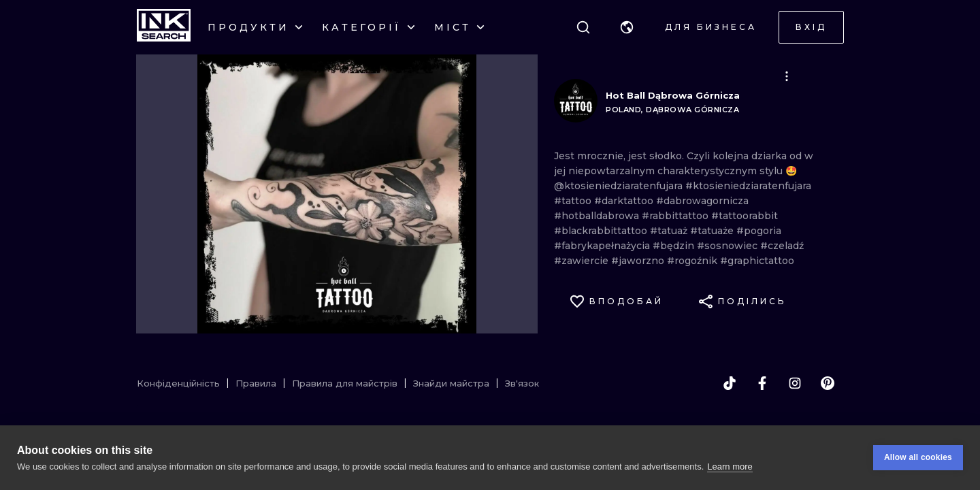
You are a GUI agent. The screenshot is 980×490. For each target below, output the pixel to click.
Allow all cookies (918, 457)
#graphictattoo (757, 261)
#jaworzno (639, 261)
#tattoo (574, 201)
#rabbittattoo (676, 216)
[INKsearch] (164, 27)
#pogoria (759, 231)
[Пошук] (583, 27)
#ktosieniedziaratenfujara (748, 186)
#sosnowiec (729, 246)
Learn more (730, 467)
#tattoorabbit (745, 216)
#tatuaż (670, 231)
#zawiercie (583, 261)
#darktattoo (625, 201)
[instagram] (795, 383)
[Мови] (627, 27)
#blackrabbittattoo (602, 231)
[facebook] (762, 383)
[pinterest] (828, 383)
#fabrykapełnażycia (603, 246)
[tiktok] (730, 383)
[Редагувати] (787, 76)
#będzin (675, 246)
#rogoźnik (693, 261)
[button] (627, 27)
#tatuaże (713, 231)
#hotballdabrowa (598, 216)
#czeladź (782, 246)
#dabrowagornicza (702, 201)
